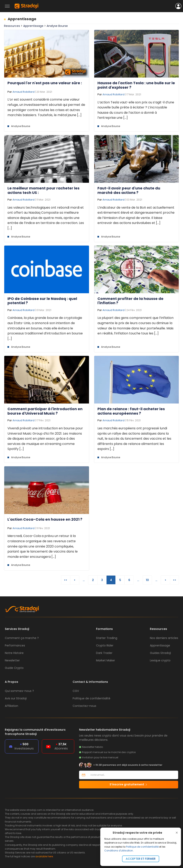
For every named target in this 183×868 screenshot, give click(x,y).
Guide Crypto (14, 668)
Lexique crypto (160, 660)
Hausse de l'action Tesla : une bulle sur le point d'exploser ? (136, 85)
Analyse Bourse (57, 26)
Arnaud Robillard (24, 92)
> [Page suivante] (165, 580)
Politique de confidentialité (142, 847)
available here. (44, 856)
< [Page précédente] (75, 580)
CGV (76, 691)
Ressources (12, 26)
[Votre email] (133, 775)
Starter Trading (107, 638)
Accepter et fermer (141, 859)
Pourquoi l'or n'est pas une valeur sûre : (45, 83)
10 (147, 580)
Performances (15, 645)
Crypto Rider (105, 645)
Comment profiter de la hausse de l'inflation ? (130, 301)
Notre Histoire (14, 653)
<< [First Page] (66, 580)
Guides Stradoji (160, 653)
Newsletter (12, 660)
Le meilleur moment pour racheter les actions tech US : (43, 190)
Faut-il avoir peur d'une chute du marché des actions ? (129, 190)
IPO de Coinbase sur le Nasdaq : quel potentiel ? (42, 301)
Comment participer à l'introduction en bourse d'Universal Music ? (45, 411)
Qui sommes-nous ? (19, 691)
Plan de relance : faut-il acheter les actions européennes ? (131, 411)
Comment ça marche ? (22, 638)
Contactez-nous (84, 706)
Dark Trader (104, 653)
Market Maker (106, 660)
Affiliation (12, 706)
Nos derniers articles (164, 638)
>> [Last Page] (175, 580)
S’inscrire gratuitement (129, 784)
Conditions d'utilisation (119, 851)
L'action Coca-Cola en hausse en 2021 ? (45, 519)
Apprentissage (22, 19)
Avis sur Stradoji (16, 698)
